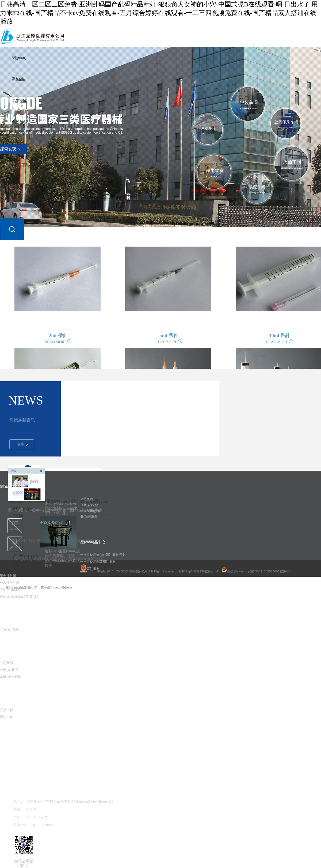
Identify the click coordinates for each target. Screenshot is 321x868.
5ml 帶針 (169, 336)
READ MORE (58, 342)
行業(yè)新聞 (9, 670)
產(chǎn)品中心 (93, 542)
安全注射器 (8, 576)
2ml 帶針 (58, 336)
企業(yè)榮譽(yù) (51, 523)
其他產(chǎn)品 (11, 590)
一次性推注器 (10, 583)
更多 (22, 444)
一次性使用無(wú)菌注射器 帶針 (103, 555)
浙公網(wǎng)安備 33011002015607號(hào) (256, 570)
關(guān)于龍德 (25, 513)
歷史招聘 (6, 717)
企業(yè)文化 (89, 505)
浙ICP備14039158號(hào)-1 (198, 571)
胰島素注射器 (90, 569)
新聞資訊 (20, 144)
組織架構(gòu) (90, 511)
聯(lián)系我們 (25, 790)
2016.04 (15, 524)
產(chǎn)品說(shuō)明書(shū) (20, 597)
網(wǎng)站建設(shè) (22, 587)
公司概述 (87, 499)
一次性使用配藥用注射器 (98, 562)
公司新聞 (6, 663)
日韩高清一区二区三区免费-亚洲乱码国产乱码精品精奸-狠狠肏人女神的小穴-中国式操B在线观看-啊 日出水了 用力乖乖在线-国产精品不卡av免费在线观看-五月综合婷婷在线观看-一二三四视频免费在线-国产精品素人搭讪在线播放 (159, 13)
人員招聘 (20, 165)
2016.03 (15, 542)
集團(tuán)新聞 (10, 677)
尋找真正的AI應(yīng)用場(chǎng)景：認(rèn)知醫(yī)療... (60, 559)
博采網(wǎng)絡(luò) (56, 587)
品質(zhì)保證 (11, 617)
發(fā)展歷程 (89, 517)
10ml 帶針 (280, 336)
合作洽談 (20, 122)
